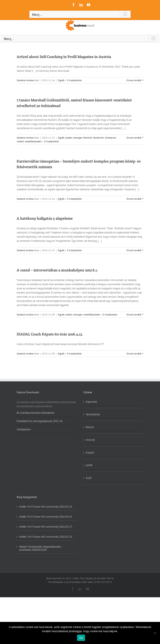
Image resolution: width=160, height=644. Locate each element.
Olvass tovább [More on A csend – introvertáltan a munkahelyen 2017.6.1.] (134, 314)
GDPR (89, 465)
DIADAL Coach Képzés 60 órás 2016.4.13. (50, 334)
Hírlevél (90, 440)
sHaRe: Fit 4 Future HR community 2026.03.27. (46, 527)
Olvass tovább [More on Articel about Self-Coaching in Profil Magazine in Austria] (134, 80)
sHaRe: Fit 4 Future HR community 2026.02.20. (46, 537)
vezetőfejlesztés (33, 141)
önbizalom (111, 138)
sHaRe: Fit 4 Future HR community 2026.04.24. (46, 517)
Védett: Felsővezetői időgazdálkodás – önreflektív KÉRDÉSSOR (41, 548)
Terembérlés (93, 414)
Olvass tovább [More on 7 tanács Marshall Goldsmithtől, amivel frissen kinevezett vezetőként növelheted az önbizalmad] (134, 138)
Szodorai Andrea (25, 80)
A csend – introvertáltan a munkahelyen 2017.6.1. (57, 270)
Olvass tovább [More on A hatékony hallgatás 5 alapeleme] (134, 250)
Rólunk (90, 427)
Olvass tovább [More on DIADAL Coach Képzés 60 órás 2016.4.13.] (134, 354)
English (90, 453)
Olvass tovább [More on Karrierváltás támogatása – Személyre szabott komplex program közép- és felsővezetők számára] (134, 199)
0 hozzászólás (74, 80)
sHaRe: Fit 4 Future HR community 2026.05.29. (46, 507)
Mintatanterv (24, 429)
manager (77, 138)
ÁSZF (89, 478)
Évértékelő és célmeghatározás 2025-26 (40, 421)
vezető (20, 141)
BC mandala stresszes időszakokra (36, 413)
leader (69, 138)
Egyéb (61, 80)
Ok (81, 638)
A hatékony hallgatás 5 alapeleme (45, 218)
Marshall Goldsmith (94, 138)
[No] (155, 633)
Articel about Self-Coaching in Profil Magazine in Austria (64, 57)
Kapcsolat (91, 402)
